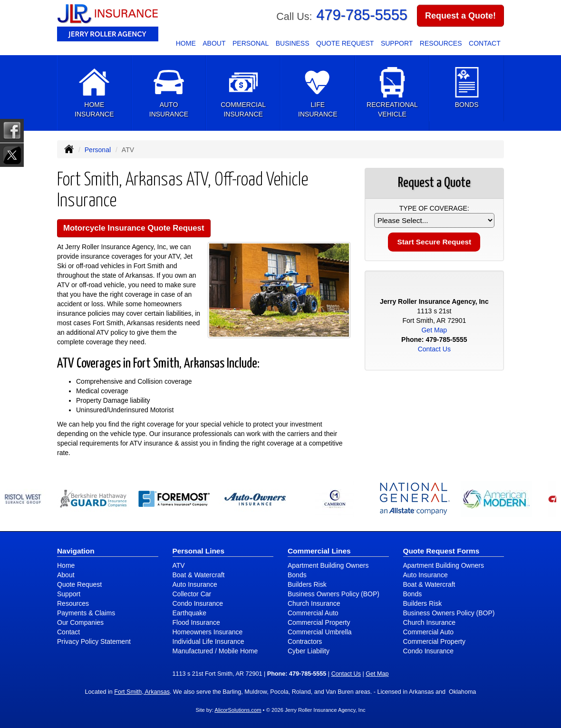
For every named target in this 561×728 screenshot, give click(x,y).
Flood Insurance (196, 622)
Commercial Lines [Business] (319, 551)
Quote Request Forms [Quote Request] (441, 551)
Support (69, 594)
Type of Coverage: (434, 208)
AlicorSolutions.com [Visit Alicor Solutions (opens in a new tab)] (238, 710)
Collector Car (192, 594)
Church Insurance (314, 603)
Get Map (434, 330)
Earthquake (190, 613)
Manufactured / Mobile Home (215, 651)
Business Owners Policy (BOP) (334, 594)
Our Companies (80, 622)
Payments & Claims (86, 613)
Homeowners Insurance (208, 632)
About (214, 43)
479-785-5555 (362, 15)
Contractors (305, 641)
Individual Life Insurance (208, 641)
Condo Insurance (198, 603)
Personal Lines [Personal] (199, 551)
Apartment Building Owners (328, 565)
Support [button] (397, 43)
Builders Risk (307, 584)
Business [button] (293, 43)
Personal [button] (251, 43)
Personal (98, 150)
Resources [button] (441, 43)
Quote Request (79, 584)
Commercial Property (319, 622)
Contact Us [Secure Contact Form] (434, 349)
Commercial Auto (313, 613)
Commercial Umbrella (320, 632)
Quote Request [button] (345, 43)
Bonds (297, 575)
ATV (179, 565)
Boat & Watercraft (199, 575)
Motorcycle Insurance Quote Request (134, 228)
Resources (73, 603)
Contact (485, 43)
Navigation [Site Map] (76, 551)
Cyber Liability (309, 651)
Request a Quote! (460, 16)
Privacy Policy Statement (94, 641)
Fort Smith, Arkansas (142, 692)
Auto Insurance (195, 584)
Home (186, 43)
